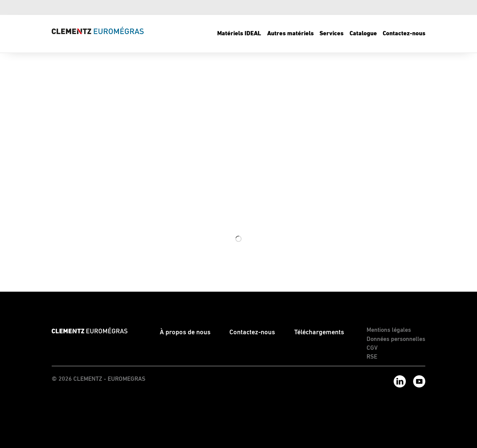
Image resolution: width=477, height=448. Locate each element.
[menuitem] (239, 34)
